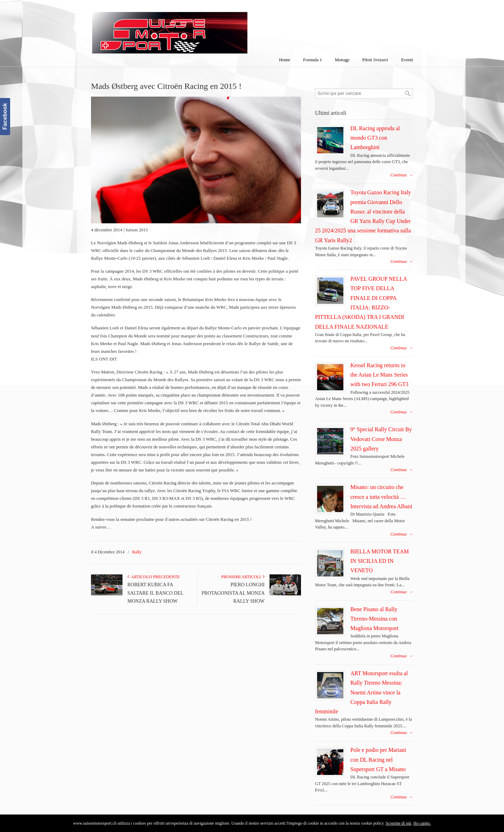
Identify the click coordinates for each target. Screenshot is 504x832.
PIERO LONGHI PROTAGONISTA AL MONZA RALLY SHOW (233, 593)
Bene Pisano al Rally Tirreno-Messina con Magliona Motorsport (374, 619)
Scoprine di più (398, 823)
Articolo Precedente (154, 577)
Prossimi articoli (243, 577)
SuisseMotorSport (199, 28)
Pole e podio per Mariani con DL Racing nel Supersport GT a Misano (378, 760)
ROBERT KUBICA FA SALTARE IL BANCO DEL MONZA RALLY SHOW (155, 593)
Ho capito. (422, 823)
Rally (137, 552)
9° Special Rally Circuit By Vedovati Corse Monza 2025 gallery (381, 439)
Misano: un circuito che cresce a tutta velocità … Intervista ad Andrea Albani (381, 497)
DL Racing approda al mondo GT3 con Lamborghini (375, 138)
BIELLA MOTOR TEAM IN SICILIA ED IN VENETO (380, 561)
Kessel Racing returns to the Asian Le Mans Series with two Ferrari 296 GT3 (379, 375)
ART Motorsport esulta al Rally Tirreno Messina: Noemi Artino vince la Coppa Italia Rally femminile (361, 692)
